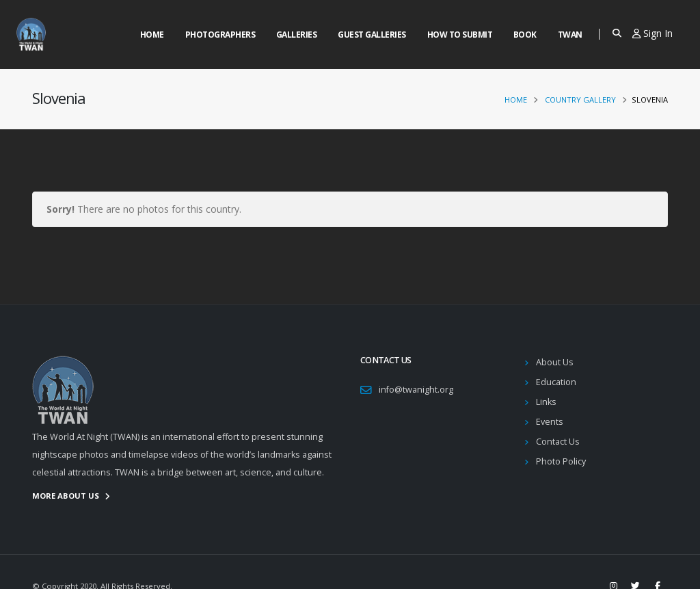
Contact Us (558, 442)
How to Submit (460, 35)
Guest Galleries (372, 35)
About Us (555, 362)
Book (525, 35)
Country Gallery (580, 100)
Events (550, 422)
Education (556, 382)
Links (546, 402)
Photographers (220, 35)
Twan (570, 35)
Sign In (652, 33)
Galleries (297, 35)
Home (152, 35)
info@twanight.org (416, 390)
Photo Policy (561, 461)
